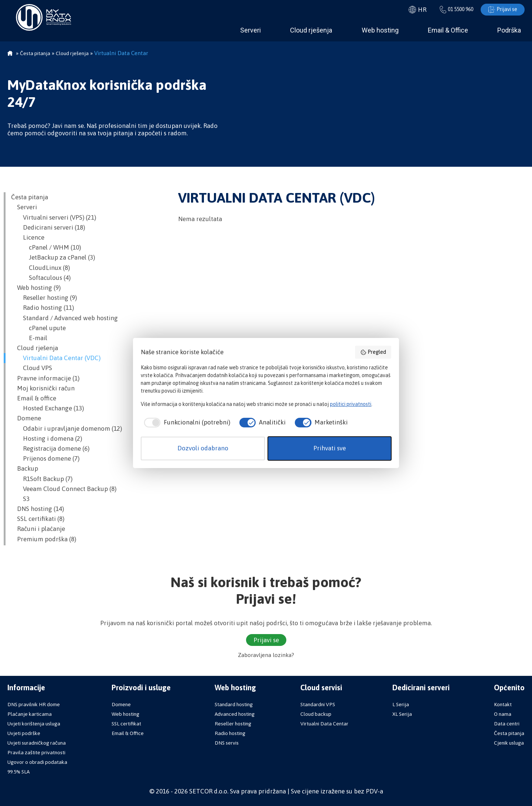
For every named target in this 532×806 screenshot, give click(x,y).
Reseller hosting (233, 724)
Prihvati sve (330, 448)
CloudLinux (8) (40, 268)
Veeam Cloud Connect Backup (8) (64, 489)
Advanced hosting (235, 714)
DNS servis (227, 743)
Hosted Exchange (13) (47, 408)
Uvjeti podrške (24, 733)
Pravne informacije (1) (45, 378)
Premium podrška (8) (44, 539)
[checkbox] (185, 423)
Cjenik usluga (509, 743)
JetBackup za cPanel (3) (53, 257)
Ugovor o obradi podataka (37, 762)
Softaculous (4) (41, 278)
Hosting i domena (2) (47, 438)
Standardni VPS (318, 704)
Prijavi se (503, 10)
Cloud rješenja (311, 30)
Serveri (250, 30)
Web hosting (380, 30)
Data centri (507, 724)
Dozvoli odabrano (203, 448)
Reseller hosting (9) (44, 298)
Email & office (34, 398)
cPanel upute (38, 328)
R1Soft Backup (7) (42, 479)
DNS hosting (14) (37, 509)
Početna (10, 54)
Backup (25, 468)
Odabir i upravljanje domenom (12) (66, 429)
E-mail (29, 338)
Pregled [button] (373, 352)
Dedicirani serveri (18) (48, 227)
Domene (26, 418)
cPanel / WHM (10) (46, 247)
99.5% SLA (18, 772)
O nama (503, 714)
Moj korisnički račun (43, 388)
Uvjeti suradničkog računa (37, 743)
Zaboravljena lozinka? (266, 655)
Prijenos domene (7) (45, 458)
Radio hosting (230, 733)
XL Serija (402, 714)
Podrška (509, 30)
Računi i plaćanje (38, 529)
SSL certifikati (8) (38, 519)
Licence (28, 237)
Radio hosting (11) (42, 308)
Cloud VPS (32, 368)
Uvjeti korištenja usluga (34, 724)
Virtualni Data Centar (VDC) (56, 358)
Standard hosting (234, 704)
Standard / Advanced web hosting (64, 318)
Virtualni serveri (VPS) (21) (54, 217)
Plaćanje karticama (30, 714)
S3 (20, 499)
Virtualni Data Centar (324, 724)
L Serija (401, 704)
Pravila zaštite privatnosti (36, 752)
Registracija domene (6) (50, 448)
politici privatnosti (351, 404)
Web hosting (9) (36, 288)
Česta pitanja (30, 197)
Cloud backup (316, 714)
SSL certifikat (126, 724)
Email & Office (448, 30)
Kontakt (503, 704)
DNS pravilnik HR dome (34, 704)
